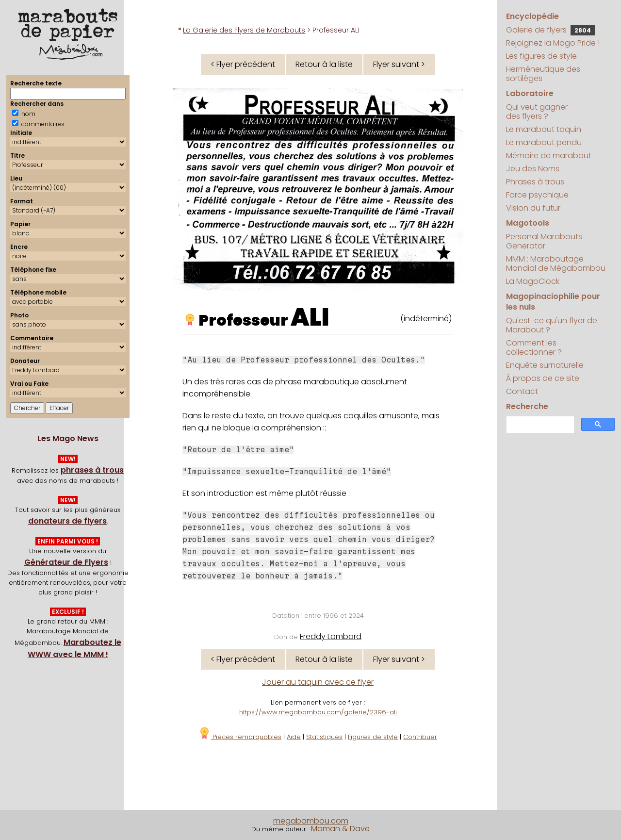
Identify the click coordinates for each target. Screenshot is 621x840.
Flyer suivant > (399, 64)
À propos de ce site (543, 378)
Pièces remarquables (240, 737)
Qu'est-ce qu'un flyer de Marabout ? (552, 325)
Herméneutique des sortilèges (543, 74)
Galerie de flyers (550, 30)
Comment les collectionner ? (534, 347)
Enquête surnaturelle (545, 365)
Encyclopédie (532, 16)
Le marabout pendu (544, 142)
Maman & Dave (340, 829)
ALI (310, 317)
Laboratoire (530, 93)
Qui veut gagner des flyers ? (537, 112)
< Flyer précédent (243, 64)
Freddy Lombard (331, 636)
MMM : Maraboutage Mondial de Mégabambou (556, 264)
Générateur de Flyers (66, 562)
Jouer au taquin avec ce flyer (318, 682)
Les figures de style (541, 56)
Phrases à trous (535, 182)
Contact (522, 391)
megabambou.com (311, 821)
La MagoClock (533, 281)
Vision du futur (533, 208)
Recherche (527, 406)
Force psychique (537, 195)
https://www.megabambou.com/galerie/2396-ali (318, 712)
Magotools (528, 223)
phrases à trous (92, 470)
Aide (294, 737)
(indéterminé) (426, 319)
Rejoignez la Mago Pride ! (553, 43)
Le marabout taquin (544, 129)
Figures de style (373, 737)
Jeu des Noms (533, 169)
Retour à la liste (324, 64)
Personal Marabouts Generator (544, 241)
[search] (539, 425)
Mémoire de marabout (549, 156)
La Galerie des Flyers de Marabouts (244, 30)
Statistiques (324, 737)
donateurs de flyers (67, 521)
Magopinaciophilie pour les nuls (553, 302)
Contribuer (420, 737)
